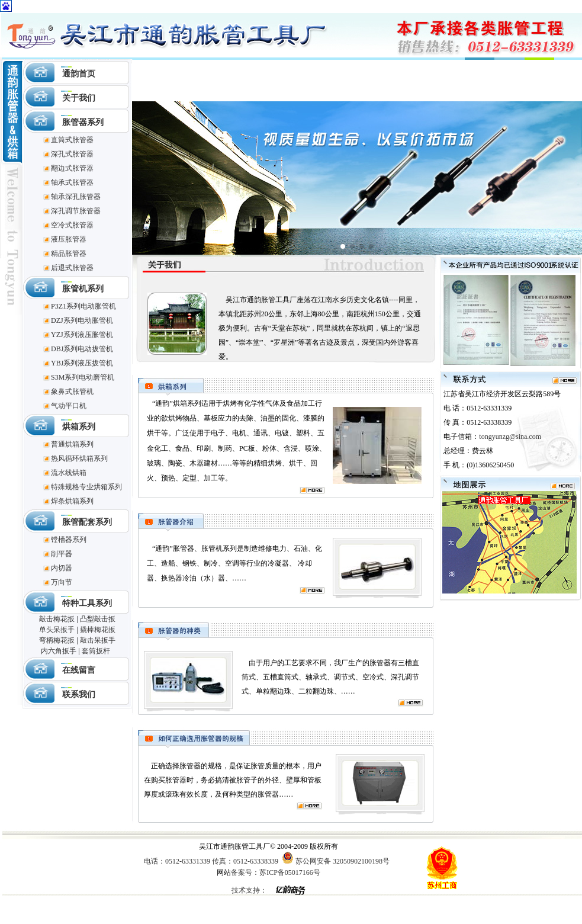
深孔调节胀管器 (76, 211)
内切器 (62, 568)
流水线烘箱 (69, 473)
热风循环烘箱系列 (79, 458)
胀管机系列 (83, 289)
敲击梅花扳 (57, 619)
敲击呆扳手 (98, 640)
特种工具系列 (87, 603)
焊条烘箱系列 (72, 501)
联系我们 (79, 694)
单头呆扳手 (57, 630)
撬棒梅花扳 (98, 630)
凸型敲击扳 (98, 619)
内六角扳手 (59, 651)
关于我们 (79, 98)
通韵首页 (79, 74)
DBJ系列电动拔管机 (82, 349)
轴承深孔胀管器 (76, 197)
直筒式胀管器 (72, 140)
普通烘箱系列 (72, 444)
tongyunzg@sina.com (510, 437)
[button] (343, 246)
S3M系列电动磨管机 (83, 377)
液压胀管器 (69, 239)
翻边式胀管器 (72, 168)
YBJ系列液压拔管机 (82, 363)
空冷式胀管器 (72, 225)
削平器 (62, 554)
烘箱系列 (79, 427)
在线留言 (79, 670)
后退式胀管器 (72, 268)
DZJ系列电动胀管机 (82, 320)
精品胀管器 (69, 254)
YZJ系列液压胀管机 (82, 335)
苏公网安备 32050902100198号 (343, 861)
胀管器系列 (83, 122)
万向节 (62, 582)
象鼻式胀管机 (72, 392)
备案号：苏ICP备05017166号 (276, 872)
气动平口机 (69, 406)
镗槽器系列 (69, 540)
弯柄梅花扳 (57, 640)
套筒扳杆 (96, 651)
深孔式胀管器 (72, 154)
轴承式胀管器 (72, 182)
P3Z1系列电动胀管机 (83, 306)
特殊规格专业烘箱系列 (86, 487)
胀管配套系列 (87, 522)
